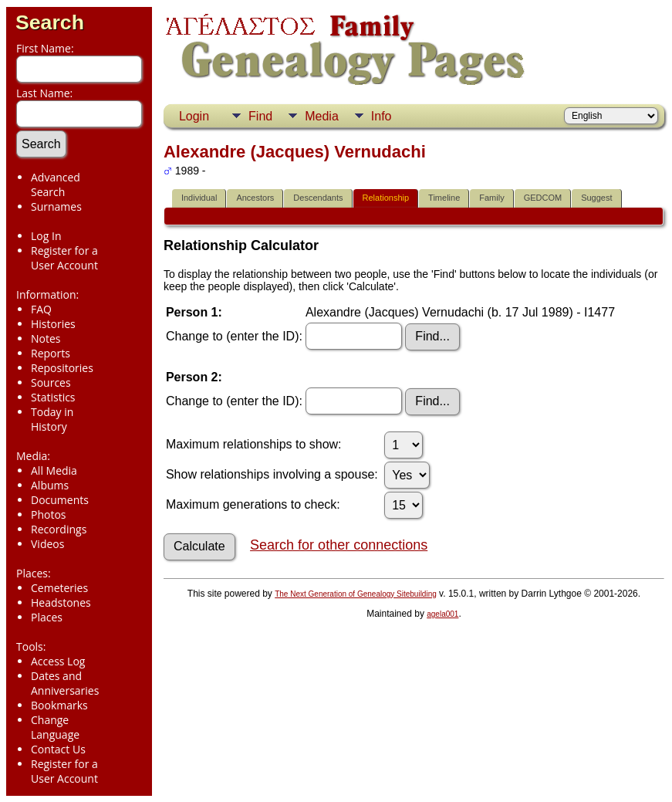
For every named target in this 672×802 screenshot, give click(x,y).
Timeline (444, 198)
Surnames (56, 206)
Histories (53, 324)
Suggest (596, 198)
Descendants (318, 198)
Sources (51, 382)
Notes (46, 338)
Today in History (52, 419)
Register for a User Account (64, 258)
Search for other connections (339, 545)
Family (491, 198)
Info (382, 116)
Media (322, 116)
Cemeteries (59, 588)
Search (50, 22)
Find (260, 116)
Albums (50, 485)
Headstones (61, 602)
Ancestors (255, 198)
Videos (47, 544)
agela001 (442, 614)
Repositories (62, 368)
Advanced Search (56, 184)
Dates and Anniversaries (65, 683)
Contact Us (58, 749)
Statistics (53, 397)
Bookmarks (59, 705)
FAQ (41, 309)
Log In (46, 236)
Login (194, 116)
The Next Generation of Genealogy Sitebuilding (356, 594)
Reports (51, 353)
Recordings (59, 529)
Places (47, 617)
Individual (199, 198)
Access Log (58, 661)
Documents (60, 500)
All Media (54, 470)
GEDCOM (543, 198)
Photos (49, 514)
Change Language (55, 727)
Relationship (386, 198)
